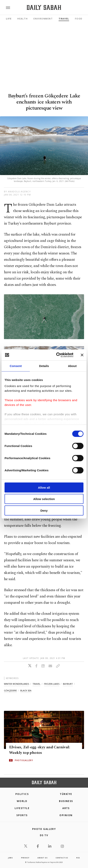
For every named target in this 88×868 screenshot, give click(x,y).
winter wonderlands (16, 684)
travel (37, 684)
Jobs (10, 858)
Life (9, 19)
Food (79, 19)
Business (66, 801)
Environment (43, 19)
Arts (66, 808)
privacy (25, 858)
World (22, 801)
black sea (26, 690)
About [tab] (72, 366)
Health (22, 19)
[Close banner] (82, 355)
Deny (44, 510)
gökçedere (10, 690)
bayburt (68, 684)
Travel (64, 19)
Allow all (44, 487)
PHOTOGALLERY (24, 760)
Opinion (66, 815)
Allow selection (44, 499)
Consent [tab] (16, 366)
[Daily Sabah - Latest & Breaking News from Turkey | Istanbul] (44, 8)
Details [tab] (44, 366)
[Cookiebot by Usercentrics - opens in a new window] (56, 355)
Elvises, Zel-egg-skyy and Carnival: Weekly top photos (39, 750)
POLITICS (22, 794)
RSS (78, 858)
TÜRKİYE (66, 794)
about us (42, 858)
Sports (22, 815)
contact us (62, 858)
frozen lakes (52, 684)
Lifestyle (22, 808)
